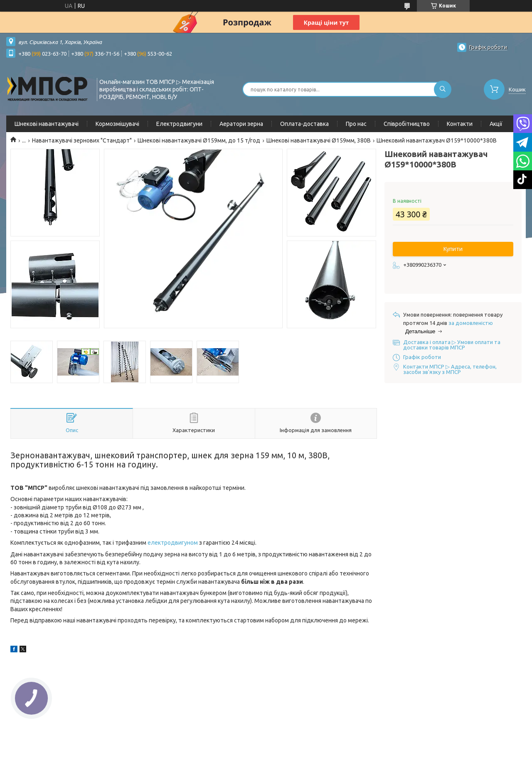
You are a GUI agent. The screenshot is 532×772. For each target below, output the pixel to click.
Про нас (356, 124)
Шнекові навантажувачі (47, 124)
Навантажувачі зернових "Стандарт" (82, 140)
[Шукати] (443, 89)
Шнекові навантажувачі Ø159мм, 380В (319, 140)
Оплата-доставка (304, 124)
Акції (496, 124)
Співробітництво (407, 124)
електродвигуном (173, 543)
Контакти (460, 124)
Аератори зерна (241, 124)
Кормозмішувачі (117, 124)
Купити (453, 249)
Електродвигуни (179, 124)
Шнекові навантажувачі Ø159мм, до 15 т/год (199, 140)
